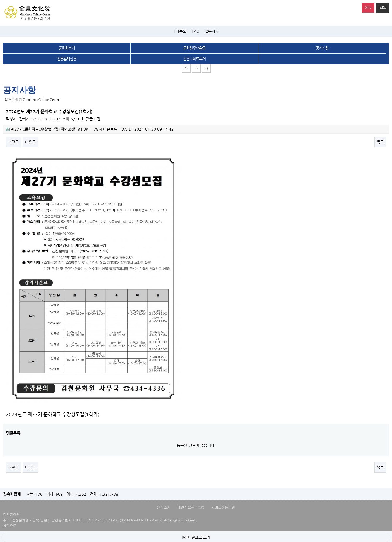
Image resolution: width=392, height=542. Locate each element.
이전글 (13, 142)
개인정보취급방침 (191, 507)
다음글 (30, 142)
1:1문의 (180, 31)
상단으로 (10, 526)
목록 (380, 142)
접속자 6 (212, 31)
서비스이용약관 (223, 507)
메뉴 (367, 6)
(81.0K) (48, 129)
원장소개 (164, 507)
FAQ (196, 31)
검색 (381, 6)
